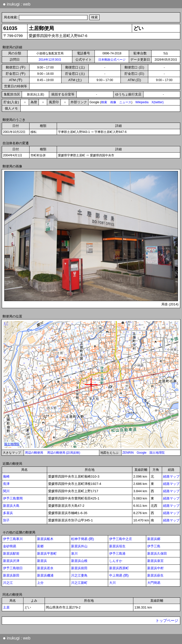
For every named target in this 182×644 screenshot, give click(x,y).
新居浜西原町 (119, 568)
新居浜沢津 (11, 561)
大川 (112, 583)
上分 (40, 583)
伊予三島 (154, 546)
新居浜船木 (45, 539)
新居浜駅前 (11, 553)
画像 (113, 102)
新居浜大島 (11, 506)
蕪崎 (6, 476)
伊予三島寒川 (13, 539)
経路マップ (171, 476)
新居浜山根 (79, 561)
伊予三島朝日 (13, 568)
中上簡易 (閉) (119, 575)
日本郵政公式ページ (112, 60)
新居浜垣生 (117, 546)
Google (142, 453)
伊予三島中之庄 (121, 539)
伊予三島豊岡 (13, 498)
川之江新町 (79, 583)
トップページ (167, 621)
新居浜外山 (79, 546)
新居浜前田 (79, 568)
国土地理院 (157, 453)
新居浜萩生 (155, 575)
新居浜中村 (155, 568)
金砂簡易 (10, 546)
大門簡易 (154, 583)
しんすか (116, 561)
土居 (6, 607)
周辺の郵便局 (34, 453)
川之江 (8, 583)
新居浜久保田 (157, 553)
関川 (6, 491)
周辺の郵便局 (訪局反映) (64, 453)
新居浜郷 (154, 539)
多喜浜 (8, 513)
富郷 (40, 546)
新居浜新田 (11, 575)
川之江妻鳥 (79, 575)
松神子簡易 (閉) (83, 539)
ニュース (125, 102)
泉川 (74, 553)
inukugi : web (17, 4)
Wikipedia (142, 102)
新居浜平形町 (47, 553)
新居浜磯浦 (45, 575)
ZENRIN (128, 453)
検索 (104, 102)
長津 (6, 484)
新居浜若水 (45, 568)
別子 (6, 520)
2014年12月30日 (50, 60)
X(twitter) (158, 102)
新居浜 (42, 561)
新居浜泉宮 (155, 561)
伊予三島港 (117, 553)
